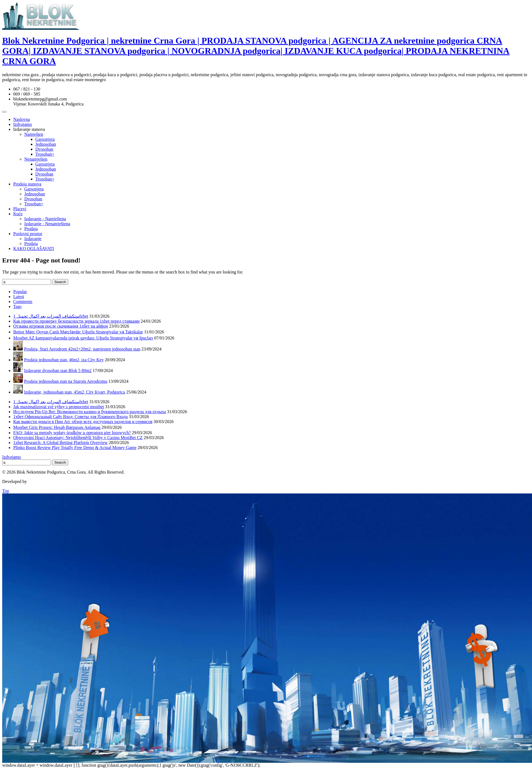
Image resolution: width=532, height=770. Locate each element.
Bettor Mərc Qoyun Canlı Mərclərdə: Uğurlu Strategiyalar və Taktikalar (78, 332)
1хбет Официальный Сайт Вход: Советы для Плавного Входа (71, 417)
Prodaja (31, 229)
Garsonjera (45, 139)
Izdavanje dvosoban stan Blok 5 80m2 (58, 371)
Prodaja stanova (27, 184)
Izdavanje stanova (29, 129)
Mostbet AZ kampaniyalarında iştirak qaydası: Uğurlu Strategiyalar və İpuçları (83, 338)
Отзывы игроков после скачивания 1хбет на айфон (61, 326)
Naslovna (22, 119)
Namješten (34, 134)
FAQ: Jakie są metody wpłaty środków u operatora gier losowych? (72, 433)
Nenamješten (36, 159)
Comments (23, 302)
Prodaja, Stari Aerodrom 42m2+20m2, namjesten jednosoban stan (82, 349)
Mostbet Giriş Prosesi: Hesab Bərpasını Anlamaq (57, 427)
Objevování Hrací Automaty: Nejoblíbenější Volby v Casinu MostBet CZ (78, 438)
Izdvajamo (23, 124)
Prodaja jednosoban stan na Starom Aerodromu (66, 381)
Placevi (20, 209)
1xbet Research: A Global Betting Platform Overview (60, 443)
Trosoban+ (45, 154)
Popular (20, 292)
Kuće (18, 214)
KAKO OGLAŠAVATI (34, 249)
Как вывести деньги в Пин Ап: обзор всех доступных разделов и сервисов (83, 422)
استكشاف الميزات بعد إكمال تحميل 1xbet (51, 316)
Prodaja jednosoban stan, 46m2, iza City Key (64, 360)
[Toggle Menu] (4, 112)
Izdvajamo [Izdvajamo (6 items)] (12, 457)
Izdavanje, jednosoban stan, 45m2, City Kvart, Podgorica (75, 392)
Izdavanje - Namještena (45, 219)
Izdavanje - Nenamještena (47, 224)
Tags (17, 306)
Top (6, 491)
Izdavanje (33, 239)
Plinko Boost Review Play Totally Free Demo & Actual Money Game (75, 448)
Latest (19, 297)
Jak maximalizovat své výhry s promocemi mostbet (59, 407)
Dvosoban (44, 149)
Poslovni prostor (28, 234)
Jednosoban (46, 144)
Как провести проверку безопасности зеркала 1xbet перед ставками (76, 321)
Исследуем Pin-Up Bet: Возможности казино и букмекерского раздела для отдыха (90, 412)
